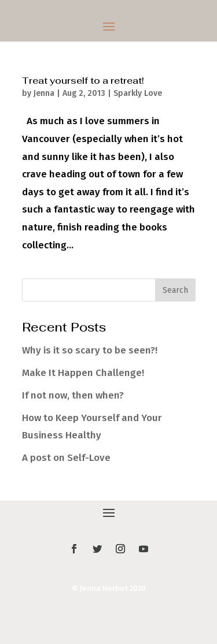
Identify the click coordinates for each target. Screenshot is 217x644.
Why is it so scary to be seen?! (90, 350)
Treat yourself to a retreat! (83, 81)
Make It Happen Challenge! (83, 373)
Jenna (44, 93)
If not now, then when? (73, 395)
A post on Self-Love (66, 458)
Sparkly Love (138, 93)
